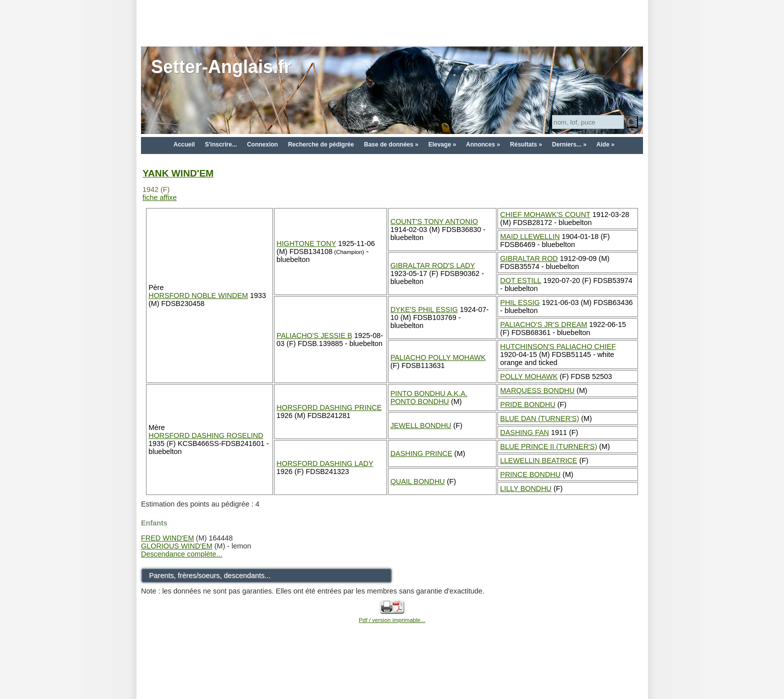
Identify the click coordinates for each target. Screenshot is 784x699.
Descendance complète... (181, 554)
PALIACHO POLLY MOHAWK (438, 357)
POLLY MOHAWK (529, 376)
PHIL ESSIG (520, 302)
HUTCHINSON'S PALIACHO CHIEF (558, 346)
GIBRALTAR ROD (529, 258)
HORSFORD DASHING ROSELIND (206, 435)
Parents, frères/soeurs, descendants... (210, 575)
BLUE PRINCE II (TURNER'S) (548, 446)
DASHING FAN (524, 432)
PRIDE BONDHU (527, 404)
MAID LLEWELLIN (530, 236)
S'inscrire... (221, 144)
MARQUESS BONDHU (537, 390)
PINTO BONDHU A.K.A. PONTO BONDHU (429, 397)
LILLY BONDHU (526, 488)
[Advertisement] (392, 22)
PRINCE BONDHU (530, 474)
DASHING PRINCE (421, 453)
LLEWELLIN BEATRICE (538, 460)
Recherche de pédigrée (321, 144)
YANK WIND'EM (178, 173)
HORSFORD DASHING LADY (325, 463)
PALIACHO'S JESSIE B (314, 335)
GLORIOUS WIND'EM (177, 546)
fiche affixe (160, 197)
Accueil (184, 144)
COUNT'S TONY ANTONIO (434, 221)
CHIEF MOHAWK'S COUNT (545, 214)
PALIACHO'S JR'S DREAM (543, 324)
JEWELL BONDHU (421, 425)
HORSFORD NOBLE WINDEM (198, 295)
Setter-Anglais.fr (221, 67)
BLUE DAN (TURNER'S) (539, 418)
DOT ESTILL (520, 280)
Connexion (262, 144)
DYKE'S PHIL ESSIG (424, 309)
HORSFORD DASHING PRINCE (329, 407)
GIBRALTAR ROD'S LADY (433, 265)
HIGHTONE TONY (306, 243)
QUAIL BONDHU (418, 481)
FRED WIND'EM (167, 538)
